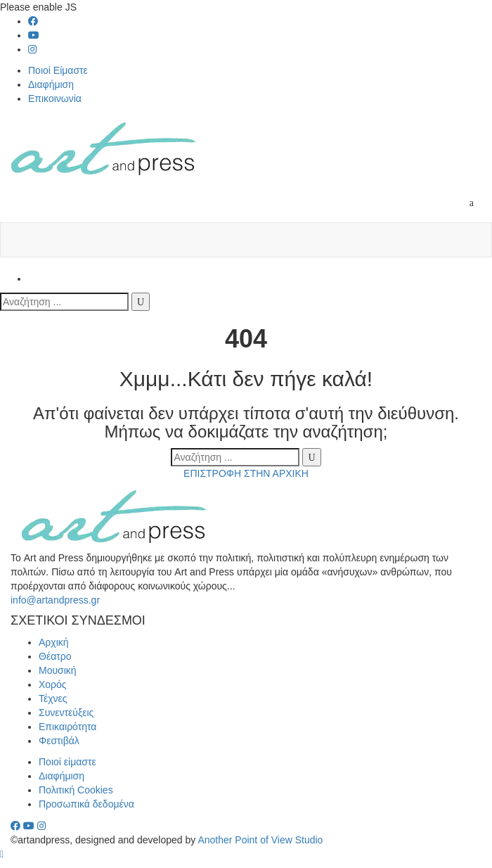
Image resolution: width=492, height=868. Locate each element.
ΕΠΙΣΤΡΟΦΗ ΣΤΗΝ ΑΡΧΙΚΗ (246, 473)
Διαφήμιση (51, 84)
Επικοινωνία (55, 98)
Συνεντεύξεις (66, 713)
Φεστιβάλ (59, 741)
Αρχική (54, 642)
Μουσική (58, 670)
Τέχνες (53, 698)
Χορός (53, 684)
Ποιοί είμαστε (67, 762)
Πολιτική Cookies (76, 790)
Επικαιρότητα (67, 727)
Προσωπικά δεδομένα (86, 804)
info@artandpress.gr (55, 600)
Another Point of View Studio (260, 840)
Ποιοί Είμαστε (58, 70)
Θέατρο (55, 656)
